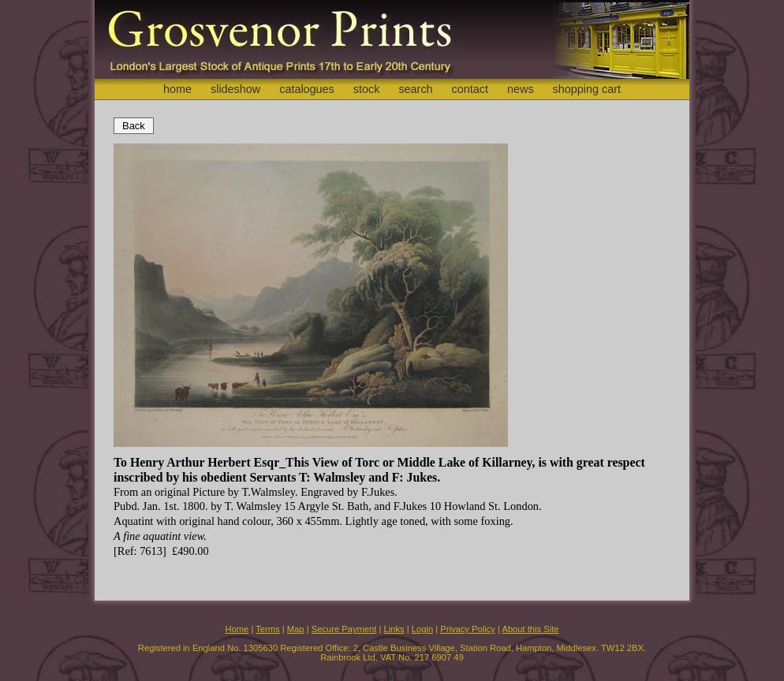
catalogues (307, 89)
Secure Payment (344, 629)
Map (296, 629)
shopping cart (587, 89)
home (177, 89)
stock (367, 89)
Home (237, 629)
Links (394, 629)
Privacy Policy (468, 629)
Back (134, 126)
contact (470, 89)
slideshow (235, 89)
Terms (267, 629)
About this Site (530, 629)
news (521, 89)
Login (422, 629)
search (415, 89)
